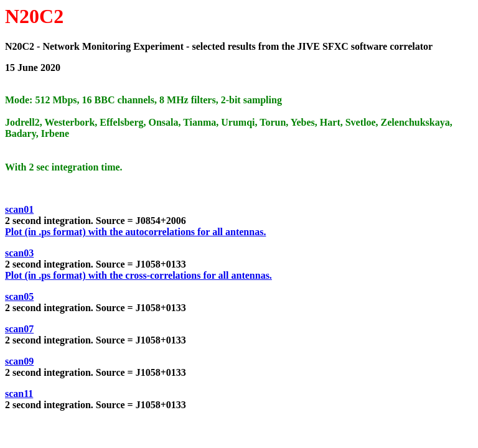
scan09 (19, 361)
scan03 (19, 253)
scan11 (19, 394)
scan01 (19, 209)
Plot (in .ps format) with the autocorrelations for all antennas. (135, 232)
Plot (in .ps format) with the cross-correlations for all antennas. (138, 275)
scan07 (19, 329)
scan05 (19, 296)
